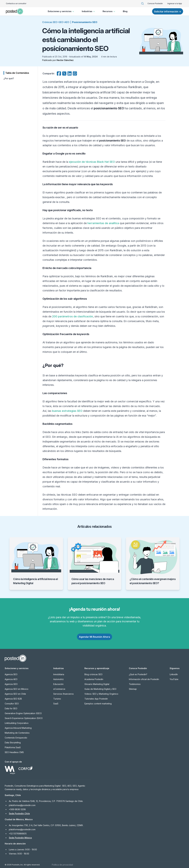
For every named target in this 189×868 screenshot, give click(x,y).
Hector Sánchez (65, 60)
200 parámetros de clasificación (73, 316)
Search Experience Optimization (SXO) (24, 718)
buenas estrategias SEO (67, 411)
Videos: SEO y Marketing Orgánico (101, 694)
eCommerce (59, 689)
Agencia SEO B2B (13, 699)
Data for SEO (11, 708)
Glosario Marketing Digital (97, 684)
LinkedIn (174, 674)
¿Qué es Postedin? (138, 674)
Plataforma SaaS (13, 747)
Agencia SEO (11, 674)
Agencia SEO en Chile (15, 694)
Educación (58, 684)
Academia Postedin (94, 679)
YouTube (174, 679)
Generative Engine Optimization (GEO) (23, 713)
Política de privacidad (62, 865)
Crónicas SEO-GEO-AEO (56, 22)
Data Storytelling (13, 743)
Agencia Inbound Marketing (18, 728)
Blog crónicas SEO (93, 674)
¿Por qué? (9, 78)
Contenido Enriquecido (16, 738)
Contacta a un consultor (16, 3)
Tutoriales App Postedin (96, 699)
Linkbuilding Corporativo (17, 723)
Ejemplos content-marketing (98, 704)
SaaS (56, 704)
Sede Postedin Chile (19, 813)
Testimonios (135, 684)
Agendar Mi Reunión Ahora (94, 637)
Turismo (57, 699)
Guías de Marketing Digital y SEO (100, 689)
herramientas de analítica (103, 223)
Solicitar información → (168, 12)
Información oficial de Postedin (144, 679)
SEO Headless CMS (14, 752)
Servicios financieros (63, 694)
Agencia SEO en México (17, 689)
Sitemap (133, 689)
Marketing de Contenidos (17, 733)
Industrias (89, 11)
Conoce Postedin (155, 3)
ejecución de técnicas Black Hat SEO (92, 162)
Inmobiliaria (59, 674)
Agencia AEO (11, 679)
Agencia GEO (11, 684)
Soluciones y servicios (61, 11)
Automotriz (58, 679)
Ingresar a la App (175, 3)
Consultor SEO (12, 704)
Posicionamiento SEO (85, 22)
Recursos (109, 11)
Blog (125, 11)
